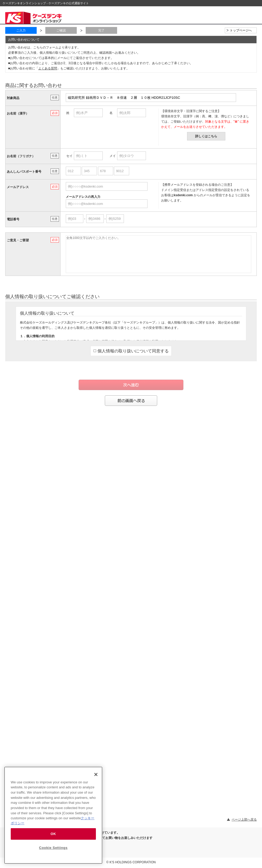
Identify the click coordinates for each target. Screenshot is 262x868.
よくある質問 (48, 68)
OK (53, 834)
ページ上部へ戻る (244, 820)
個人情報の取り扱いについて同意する (131, 351)
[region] (53, 815)
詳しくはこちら (206, 136)
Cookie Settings (53, 848)
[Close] (96, 774)
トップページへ (241, 30)
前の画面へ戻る (131, 401)
